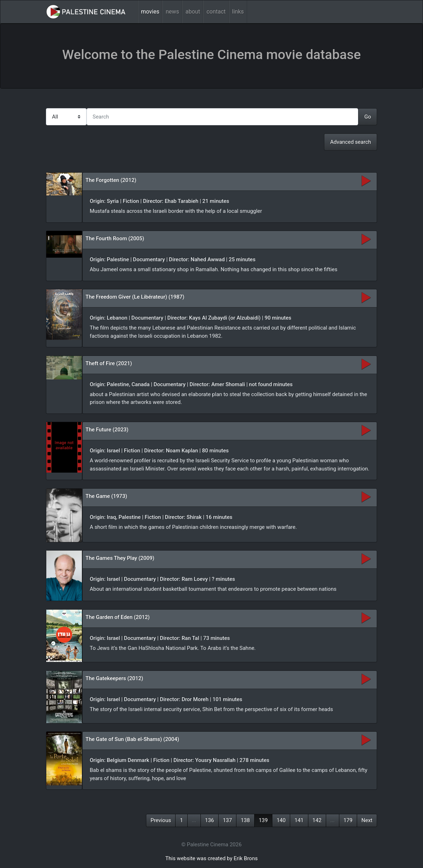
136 (210, 820)
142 (317, 820)
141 (299, 820)
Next (367, 820)
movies (150, 12)
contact (216, 12)
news (172, 12)
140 (281, 820)
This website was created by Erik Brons (211, 858)
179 (348, 820)
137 (227, 820)
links (238, 12)
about (193, 12)
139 (263, 820)
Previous (161, 820)
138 (245, 820)
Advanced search (351, 142)
